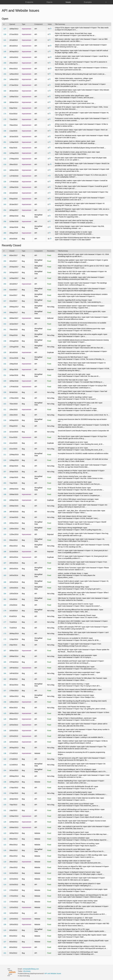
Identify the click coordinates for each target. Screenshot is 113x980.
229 (5, 381)
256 (5, 255)
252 (5, 272)
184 (5, 594)
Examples (88, 2)
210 (5, 460)
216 (5, 432)
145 (5, 52)
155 (5, 708)
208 (5, 466)
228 (5, 182)
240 (5, 335)
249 (5, 290)
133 (5, 805)
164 (5, 673)
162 (5, 679)
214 (5, 443)
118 (5, 850)
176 (5, 628)
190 (5, 546)
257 (5, 216)
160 (5, 91)
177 (5, 622)
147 (5, 725)
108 (5, 936)
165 (5, 662)
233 (5, 370)
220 (5, 415)
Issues (68, 2)
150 (5, 63)
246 (5, 307)
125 (5, 713)
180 (5, 569)
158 (5, 494)
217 (5, 426)
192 (5, 125)
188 (5, 552)
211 (5, 455)
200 (5, 500)
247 (5, 301)
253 (5, 267)
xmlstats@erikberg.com (31, 969)
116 (5, 873)
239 (5, 199)
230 (5, 187)
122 (5, 845)
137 (5, 776)
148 (5, 57)
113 (5, 890)
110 (5, 930)
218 (5, 420)
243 (5, 204)
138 (5, 753)
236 (5, 193)
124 (5, 736)
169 (5, 656)
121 (5, 839)
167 (5, 651)
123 (5, 833)
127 (5, 29)
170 (5, 645)
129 (5, 822)
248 (5, 295)
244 (5, 318)
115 (5, 879)
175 (5, 119)
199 (5, 512)
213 (5, 449)
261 (5, 239)
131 (5, 810)
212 (5, 159)
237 (5, 347)
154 (5, 79)
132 (5, 793)
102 (5, 913)
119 (5, 862)
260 (5, 233)
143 (5, 46)
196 (5, 131)
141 (5, 40)
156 (5, 702)
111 (5, 907)
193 (5, 534)
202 (5, 506)
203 (5, 483)
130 (5, 816)
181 (5, 599)
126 (5, 827)
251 (5, 278)
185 (5, 588)
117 (5, 867)
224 (5, 398)
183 (5, 575)
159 (5, 85)
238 (5, 341)
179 (5, 611)
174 (5, 114)
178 (5, 616)
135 (5, 742)
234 (5, 358)
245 (5, 312)
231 (5, 375)
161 (5, 685)
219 (5, 164)
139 (5, 34)
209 (5, 153)
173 (5, 634)
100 (5, 919)
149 (5, 719)
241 (5, 330)
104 (5, 770)
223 (5, 170)
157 (5, 691)
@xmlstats (27, 971)
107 (5, 942)
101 (5, 953)
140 (5, 765)
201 (5, 142)
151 (5, 69)
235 (5, 352)
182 (5, 605)
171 (5, 108)
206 (5, 477)
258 (5, 221)
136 (5, 782)
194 (5, 529)
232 (5, 364)
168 (5, 102)
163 (5, 668)
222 (5, 404)
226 (5, 392)
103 (5, 947)
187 (5, 563)
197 (5, 517)
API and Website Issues (53, 974)
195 (5, 523)
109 (5, 924)
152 (5, 696)
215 (5, 437)
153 (5, 74)
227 (5, 176)
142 (5, 759)
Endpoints (29, 2)
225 (5, 387)
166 (5, 97)
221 (5, 409)
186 (5, 582)
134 (5, 799)
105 (5, 788)
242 (5, 324)
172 (5, 639)
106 (5, 896)
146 (5, 731)
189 (5, 557)
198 (5, 137)
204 (5, 489)
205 (5, 148)
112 (5, 902)
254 (5, 210)
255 (5, 261)
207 (5, 472)
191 (5, 540)
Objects (49, 2)
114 (5, 885)
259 (5, 227)
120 (5, 856)
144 (5, 748)
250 (5, 284)
